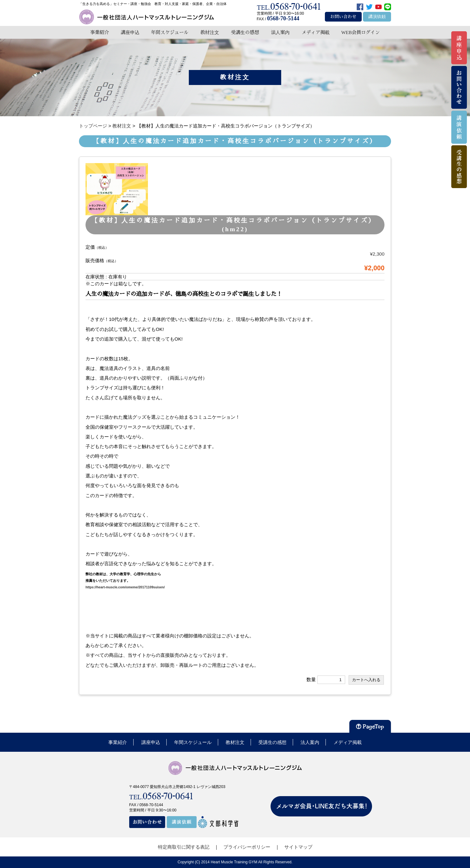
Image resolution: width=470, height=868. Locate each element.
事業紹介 (100, 32)
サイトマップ (298, 847)
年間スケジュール (170, 32)
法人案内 (280, 32)
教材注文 (210, 32)
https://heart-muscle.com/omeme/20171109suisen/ (125, 587)
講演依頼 (377, 17)
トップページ (93, 126)
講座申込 (130, 32)
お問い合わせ (343, 17)
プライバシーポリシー (247, 847)
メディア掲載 (316, 32)
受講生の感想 (245, 32)
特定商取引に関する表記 (184, 847)
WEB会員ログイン (360, 32)
